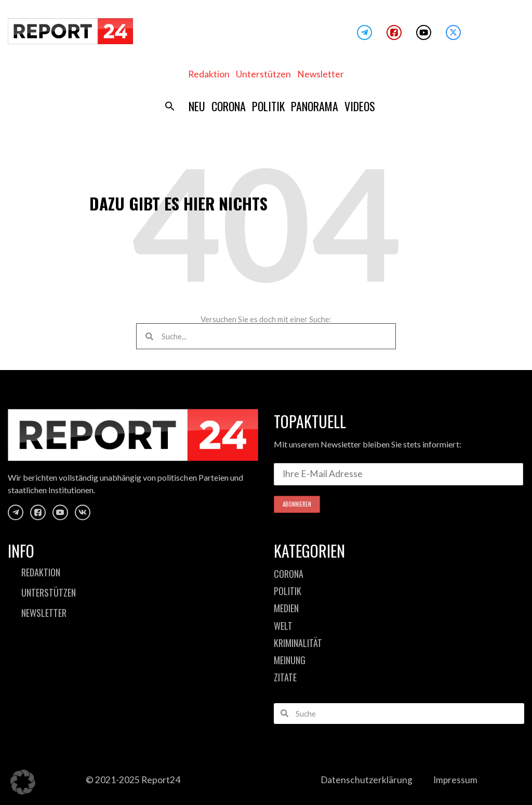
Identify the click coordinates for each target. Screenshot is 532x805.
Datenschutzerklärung (366, 780)
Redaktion (209, 74)
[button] (170, 106)
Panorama (315, 106)
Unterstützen (263, 74)
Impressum (456, 780)
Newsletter (321, 74)
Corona (229, 106)
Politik (268, 106)
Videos (360, 106)
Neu (197, 106)
